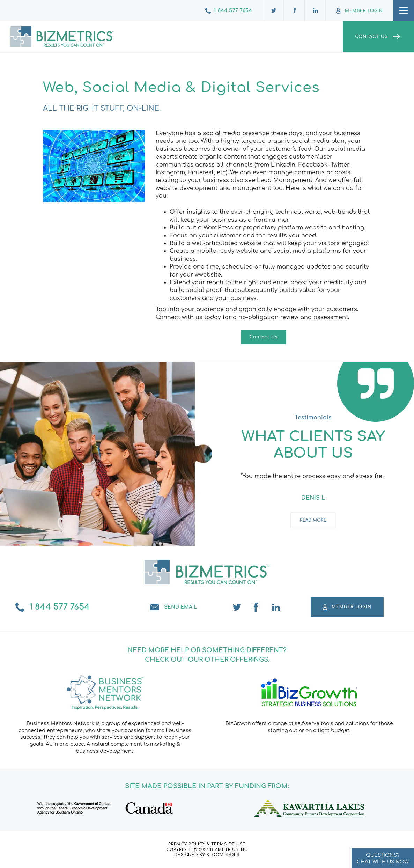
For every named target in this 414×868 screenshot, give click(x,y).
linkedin (276, 607)
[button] (264, 337)
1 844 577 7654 (233, 11)
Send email (180, 607)
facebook (257, 607)
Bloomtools (223, 855)
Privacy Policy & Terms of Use (207, 844)
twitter (237, 607)
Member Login (364, 11)
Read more (313, 521)
